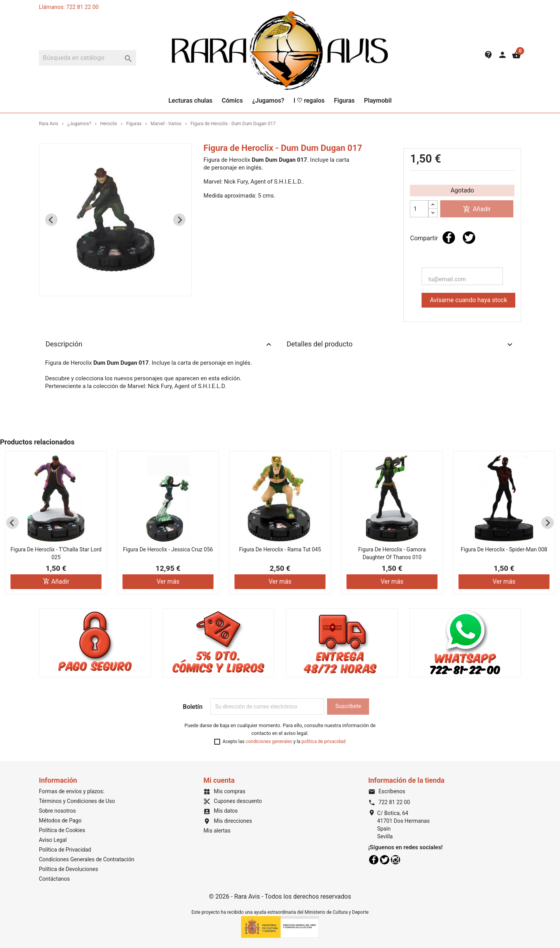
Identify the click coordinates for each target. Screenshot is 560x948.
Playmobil (378, 101)
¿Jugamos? (268, 101)
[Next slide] (179, 220)
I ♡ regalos (309, 101)
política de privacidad (323, 742)
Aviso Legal (53, 840)
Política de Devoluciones (68, 869)
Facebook (374, 860)
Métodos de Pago (60, 820)
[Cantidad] (419, 209)
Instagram (395, 860)
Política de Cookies (62, 830)
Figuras (344, 101)
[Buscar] (87, 58)
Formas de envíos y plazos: (72, 791)
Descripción (159, 345)
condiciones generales (269, 742)
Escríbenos (387, 791)
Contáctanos (54, 879)
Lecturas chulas (190, 101)
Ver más (168, 582)
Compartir (449, 238)
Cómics (232, 101)
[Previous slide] (51, 220)
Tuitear (469, 238)
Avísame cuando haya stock (468, 300)
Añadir (477, 209)
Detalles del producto (401, 345)
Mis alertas (217, 831)
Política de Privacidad (65, 850)
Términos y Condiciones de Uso (77, 801)
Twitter (385, 860)
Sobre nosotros (57, 811)
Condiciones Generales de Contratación (87, 859)
